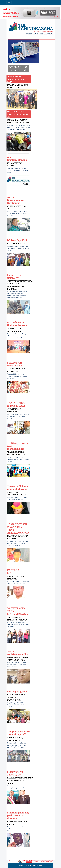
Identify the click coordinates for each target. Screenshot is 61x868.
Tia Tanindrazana (37, 865)
